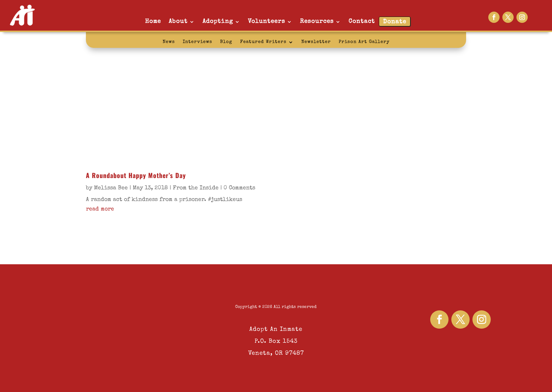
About (178, 22)
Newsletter (316, 42)
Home (153, 22)
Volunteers (266, 22)
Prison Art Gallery (364, 42)
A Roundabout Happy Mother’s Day (136, 175)
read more (100, 209)
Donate (395, 22)
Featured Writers (263, 42)
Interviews (197, 42)
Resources (317, 22)
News (169, 42)
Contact (362, 22)
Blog (226, 42)
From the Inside (196, 188)
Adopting (218, 22)
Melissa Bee (111, 188)
